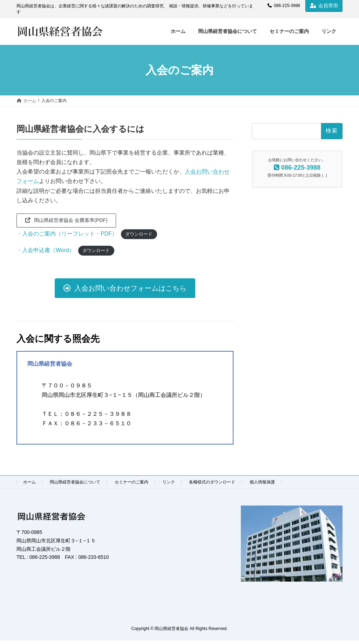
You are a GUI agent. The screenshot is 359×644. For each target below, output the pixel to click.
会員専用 (324, 6)
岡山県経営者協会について (75, 482)
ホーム (29, 482)
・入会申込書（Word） (46, 250)
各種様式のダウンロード (212, 482)
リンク (169, 482)
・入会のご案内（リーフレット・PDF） (67, 234)
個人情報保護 (262, 482)
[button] (66, 221)
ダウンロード (139, 234)
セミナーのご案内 (131, 482)
